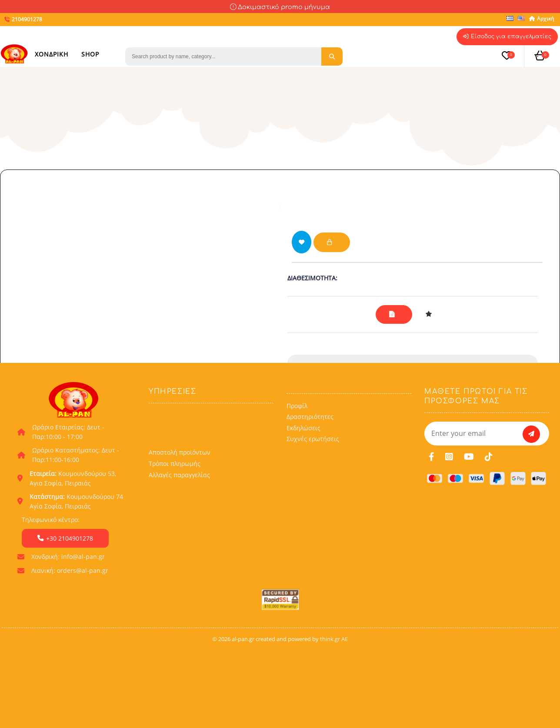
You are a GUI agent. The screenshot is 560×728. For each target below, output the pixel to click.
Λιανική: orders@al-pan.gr (70, 631)
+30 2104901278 (65, 599)
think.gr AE (334, 700)
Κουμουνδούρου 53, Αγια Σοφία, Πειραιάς (73, 539)
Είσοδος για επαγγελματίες (505, 37)
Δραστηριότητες (310, 478)
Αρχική (541, 18)
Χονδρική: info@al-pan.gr (68, 617)
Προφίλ (297, 467)
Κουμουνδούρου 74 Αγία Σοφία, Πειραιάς (76, 562)
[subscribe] (531, 495)
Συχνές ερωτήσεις (313, 500)
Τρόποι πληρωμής (175, 525)
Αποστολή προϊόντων (180, 514)
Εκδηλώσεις (303, 489)
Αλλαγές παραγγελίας (179, 536)
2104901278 (418, 372)
